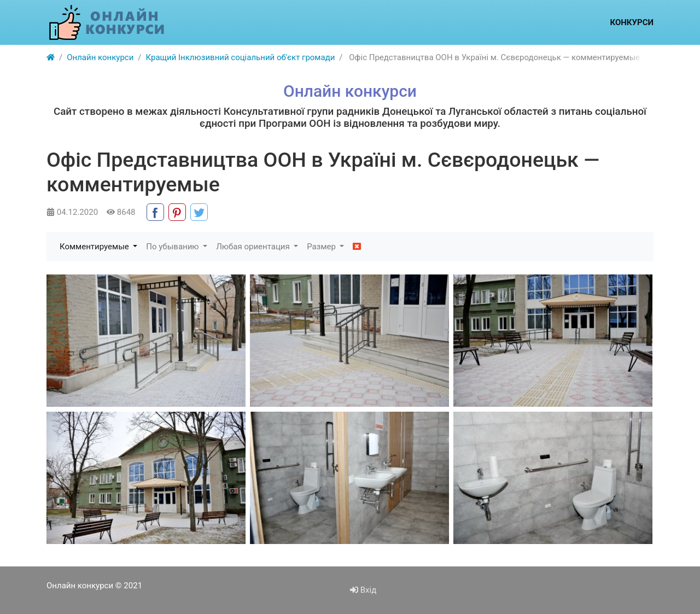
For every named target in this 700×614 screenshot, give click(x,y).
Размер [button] (322, 247)
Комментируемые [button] (95, 247)
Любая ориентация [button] (254, 247)
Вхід (363, 590)
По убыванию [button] (173, 247)
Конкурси (632, 22)
